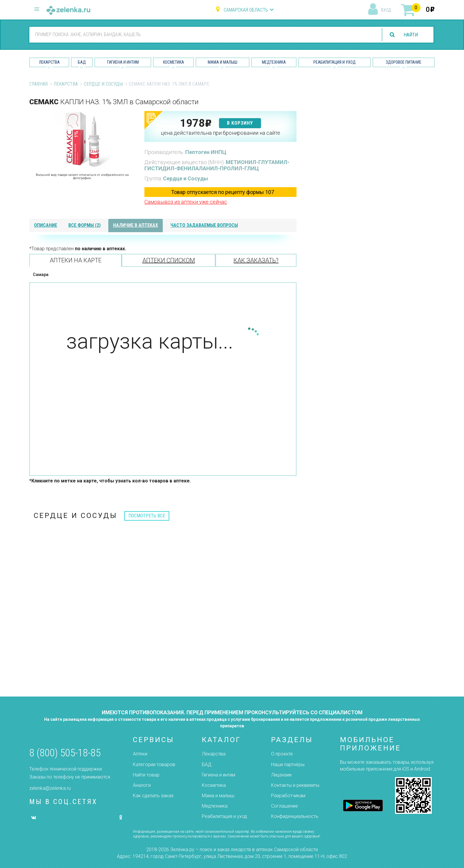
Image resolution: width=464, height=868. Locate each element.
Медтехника (274, 62)
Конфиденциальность (295, 816)
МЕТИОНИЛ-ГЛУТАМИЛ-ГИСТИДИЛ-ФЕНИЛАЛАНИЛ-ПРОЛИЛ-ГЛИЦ (217, 165)
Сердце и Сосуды (103, 84)
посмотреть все (147, 516)
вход (386, 10)
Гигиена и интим (219, 775)
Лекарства (49, 62)
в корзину (240, 123)
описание (46, 225)
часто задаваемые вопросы (204, 225)
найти (411, 35)
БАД (82, 62)
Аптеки (140, 754)
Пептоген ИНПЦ (206, 152)
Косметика (174, 62)
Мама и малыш (223, 62)
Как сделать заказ (153, 796)
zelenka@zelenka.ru (50, 788)
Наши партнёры (288, 764)
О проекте (282, 754)
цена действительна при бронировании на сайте (220, 133)
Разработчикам (288, 796)
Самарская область (246, 10)
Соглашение (285, 806)
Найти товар (146, 775)
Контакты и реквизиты (295, 785)
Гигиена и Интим (123, 62)
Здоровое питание (404, 62)
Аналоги (142, 785)
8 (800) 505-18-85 (65, 753)
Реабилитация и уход (335, 62)
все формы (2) (84, 225)
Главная (38, 84)
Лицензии (281, 775)
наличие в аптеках (136, 225)
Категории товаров (154, 764)
